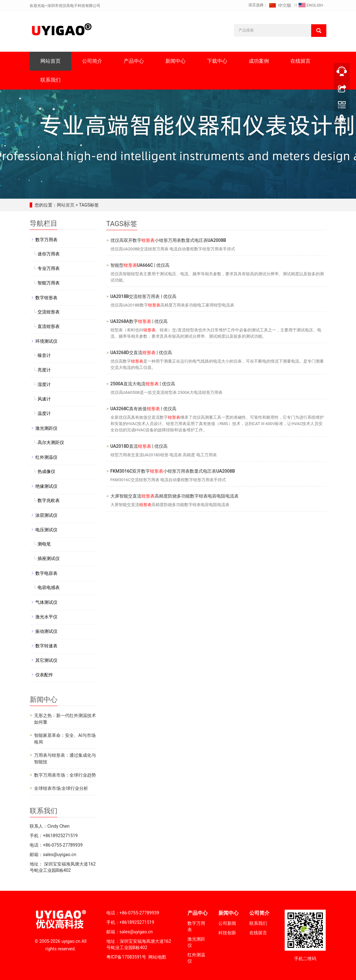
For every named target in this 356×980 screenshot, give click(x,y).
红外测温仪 (46, 457)
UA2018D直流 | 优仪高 (139, 446)
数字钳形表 (46, 298)
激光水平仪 (46, 617)
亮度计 (44, 370)
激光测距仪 (46, 428)
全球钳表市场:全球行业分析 (61, 788)
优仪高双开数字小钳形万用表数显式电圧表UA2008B (168, 240)
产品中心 (134, 61)
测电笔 (44, 544)
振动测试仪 (46, 631)
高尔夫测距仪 (51, 442)
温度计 (44, 413)
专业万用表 (49, 268)
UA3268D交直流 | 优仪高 (141, 353)
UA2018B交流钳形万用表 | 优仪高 (143, 296)
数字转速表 (46, 646)
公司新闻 (227, 923)
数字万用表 (46, 240)
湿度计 (44, 384)
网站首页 (50, 61)
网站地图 (157, 957)
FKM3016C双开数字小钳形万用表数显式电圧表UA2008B (173, 471)
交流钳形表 (49, 312)
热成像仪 (46, 471)
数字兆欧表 (49, 500)
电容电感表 (49, 587)
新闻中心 (175, 61)
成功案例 (259, 61)
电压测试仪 (46, 530)
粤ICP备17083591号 (126, 957)
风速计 (44, 399)
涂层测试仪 (46, 515)
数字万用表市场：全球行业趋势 (65, 775)
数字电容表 (46, 573)
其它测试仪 (46, 660)
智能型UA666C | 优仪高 (140, 265)
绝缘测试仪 (46, 486)
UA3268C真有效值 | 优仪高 (144, 409)
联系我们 (50, 80)
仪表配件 (44, 675)
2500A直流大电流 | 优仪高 (143, 384)
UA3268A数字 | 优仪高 (139, 321)
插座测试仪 (49, 558)
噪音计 (44, 355)
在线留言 (300, 61)
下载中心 (217, 61)
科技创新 (227, 933)
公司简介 (92, 61)
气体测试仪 (46, 602)
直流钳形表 (49, 326)
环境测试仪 (46, 341)
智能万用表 (49, 283)
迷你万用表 (49, 254)
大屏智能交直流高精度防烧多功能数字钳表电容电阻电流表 (175, 496)
